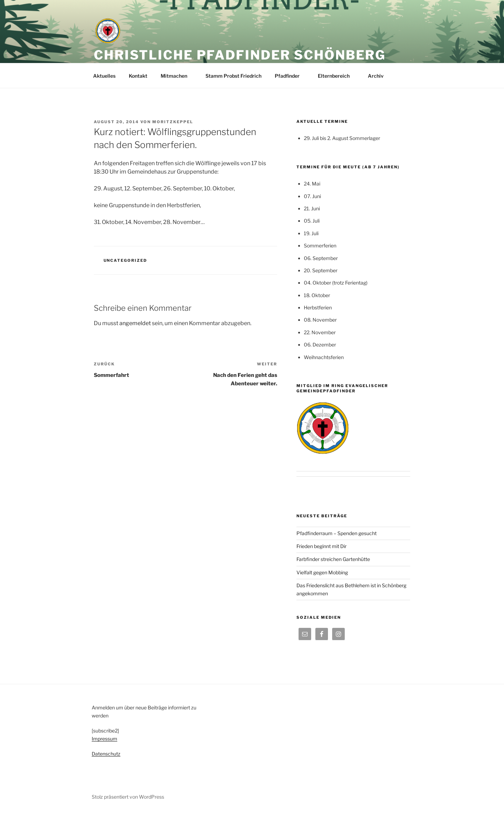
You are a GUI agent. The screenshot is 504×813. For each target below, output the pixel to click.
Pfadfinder (290, 76)
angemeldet (135, 323)
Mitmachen (177, 76)
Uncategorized (125, 260)
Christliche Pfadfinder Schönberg (240, 55)
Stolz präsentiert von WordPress (128, 797)
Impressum (104, 739)
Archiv (379, 76)
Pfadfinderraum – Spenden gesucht (337, 533)
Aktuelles (104, 76)
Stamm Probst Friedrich (233, 76)
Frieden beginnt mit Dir (321, 546)
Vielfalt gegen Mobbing (322, 572)
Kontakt (138, 76)
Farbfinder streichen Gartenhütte (333, 559)
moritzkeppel (173, 122)
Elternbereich (337, 76)
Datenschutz (106, 754)
